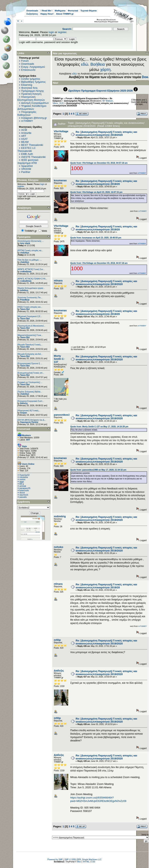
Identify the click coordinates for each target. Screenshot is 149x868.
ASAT (24, 139)
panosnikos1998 (64, 415)
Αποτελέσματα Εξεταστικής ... (31, 241)
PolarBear (25, 300)
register (62, 32)
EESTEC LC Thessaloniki (27, 149)
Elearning (27, 85)
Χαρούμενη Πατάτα (29, 422)
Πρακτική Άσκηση (31, 94)
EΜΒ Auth (27, 154)
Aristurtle (26, 133)
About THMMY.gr (65, 14)
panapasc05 (25, 488)
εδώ (85, 64)
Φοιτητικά (73, 11)
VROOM (26, 169)
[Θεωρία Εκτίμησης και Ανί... (30, 354)
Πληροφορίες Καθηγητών (27, 113)
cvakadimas (26, 272)
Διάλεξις (24, 403)
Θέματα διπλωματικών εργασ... (31, 288)
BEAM (25, 142)
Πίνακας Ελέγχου (28, 180)
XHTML (86, 862)
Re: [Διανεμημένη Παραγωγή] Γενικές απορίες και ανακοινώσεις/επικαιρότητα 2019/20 (106, 182)
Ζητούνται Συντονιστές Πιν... (30, 298)
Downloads (32, 11)
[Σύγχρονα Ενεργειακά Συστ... (31, 401)
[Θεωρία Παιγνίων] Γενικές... (30, 345)
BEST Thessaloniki (32, 145)
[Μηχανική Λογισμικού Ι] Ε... (30, 316)
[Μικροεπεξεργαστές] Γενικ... (30, 335)
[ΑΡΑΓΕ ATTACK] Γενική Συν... (31, 269)
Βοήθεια (98, 64)
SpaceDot (27, 166)
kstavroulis (24, 490)
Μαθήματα (60, 11)
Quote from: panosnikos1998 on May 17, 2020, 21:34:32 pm (98, 470)
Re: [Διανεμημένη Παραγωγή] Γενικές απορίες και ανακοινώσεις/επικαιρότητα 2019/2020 (106, 133)
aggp (22, 482)
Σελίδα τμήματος (31, 79)
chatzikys (25, 253)
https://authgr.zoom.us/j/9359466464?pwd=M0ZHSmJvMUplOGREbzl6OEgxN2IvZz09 (98, 799)
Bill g (22, 484)
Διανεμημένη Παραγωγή (77, 101)
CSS (93, 862)
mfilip (57, 640)
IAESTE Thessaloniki (33, 157)
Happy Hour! (47, 14)
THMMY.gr (58, 98)
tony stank (25, 243)
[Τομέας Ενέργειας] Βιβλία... (30, 392)
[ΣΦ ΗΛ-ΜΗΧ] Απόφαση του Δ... (32, 420)
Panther (26, 172)
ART (24, 136)
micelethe (24, 477)
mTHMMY (27, 121)
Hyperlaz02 (25, 475)
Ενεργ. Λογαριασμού (33, 67)
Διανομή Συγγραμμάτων (35, 103)
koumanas (60, 180)
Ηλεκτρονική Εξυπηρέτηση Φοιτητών (31, 98)
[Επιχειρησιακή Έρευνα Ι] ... (30, 363)
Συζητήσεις (32, 14)
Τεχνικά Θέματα (89, 11)
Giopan (23, 413)
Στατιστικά (24, 429)
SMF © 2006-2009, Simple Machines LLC (83, 859)
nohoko (59, 547)
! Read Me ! (47, 11)
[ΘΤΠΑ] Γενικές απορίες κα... (30, 251)
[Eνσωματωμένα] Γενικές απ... (31, 373)
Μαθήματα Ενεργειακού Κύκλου (91, 98)
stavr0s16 (24, 495)
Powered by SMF (55, 859)
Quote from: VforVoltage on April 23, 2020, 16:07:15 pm (96, 192)
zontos (22, 479)
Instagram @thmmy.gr (34, 118)
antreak (23, 486)
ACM (24, 130)
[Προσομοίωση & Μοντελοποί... (31, 326)
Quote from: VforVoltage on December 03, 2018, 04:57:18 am (99, 163)
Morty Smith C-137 (59, 359)
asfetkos (24, 290)
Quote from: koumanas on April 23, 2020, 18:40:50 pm (96, 238)
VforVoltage (61, 131)
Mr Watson (108, 101)
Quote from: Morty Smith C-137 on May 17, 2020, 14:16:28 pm (99, 427)
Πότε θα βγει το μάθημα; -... (30, 260)
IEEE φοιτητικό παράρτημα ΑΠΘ (28, 161)
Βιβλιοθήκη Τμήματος (33, 82)
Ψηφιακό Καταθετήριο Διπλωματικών (32, 107)
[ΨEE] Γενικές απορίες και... (30, 307)
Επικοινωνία (28, 70)
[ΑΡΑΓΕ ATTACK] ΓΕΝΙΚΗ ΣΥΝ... (32, 279)
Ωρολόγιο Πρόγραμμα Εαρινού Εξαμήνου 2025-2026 (100, 91)
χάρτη (105, 70)
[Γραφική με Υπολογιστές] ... (30, 382)
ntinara (58, 281)
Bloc (79, 862)
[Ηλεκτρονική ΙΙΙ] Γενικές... (29, 411)
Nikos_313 (58, 103)
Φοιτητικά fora (29, 88)
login (51, 32)
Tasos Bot (25, 309)
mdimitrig (60, 516)
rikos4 (22, 493)
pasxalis (23, 497)
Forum (25, 61)
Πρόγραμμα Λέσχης (33, 91)
